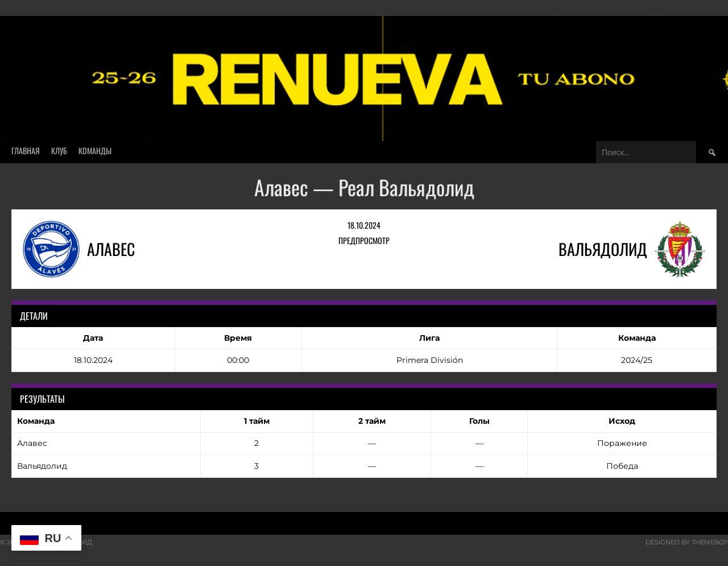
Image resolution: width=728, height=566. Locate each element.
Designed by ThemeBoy (687, 542)
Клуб (59, 150)
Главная (26, 150)
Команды (95, 150)
